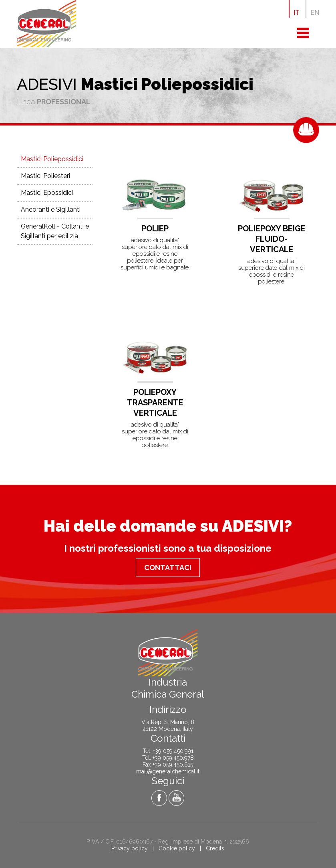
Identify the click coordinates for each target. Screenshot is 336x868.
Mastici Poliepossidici (52, 159)
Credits (215, 848)
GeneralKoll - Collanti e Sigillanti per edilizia (55, 231)
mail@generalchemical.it (168, 771)
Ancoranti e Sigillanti (51, 209)
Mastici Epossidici (47, 193)
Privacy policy (130, 848)
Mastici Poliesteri (45, 176)
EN (315, 13)
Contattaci (168, 568)
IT (297, 13)
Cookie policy (177, 848)
